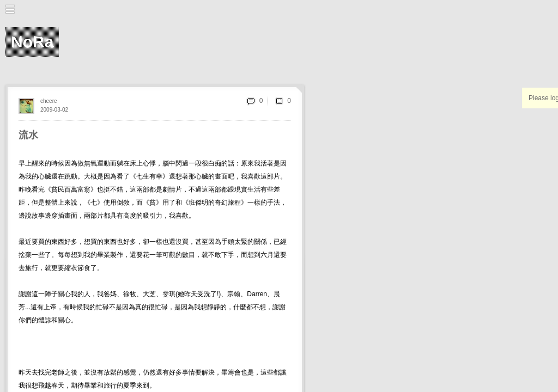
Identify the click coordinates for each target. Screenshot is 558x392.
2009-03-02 (54, 110)
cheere (49, 101)
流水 (28, 135)
